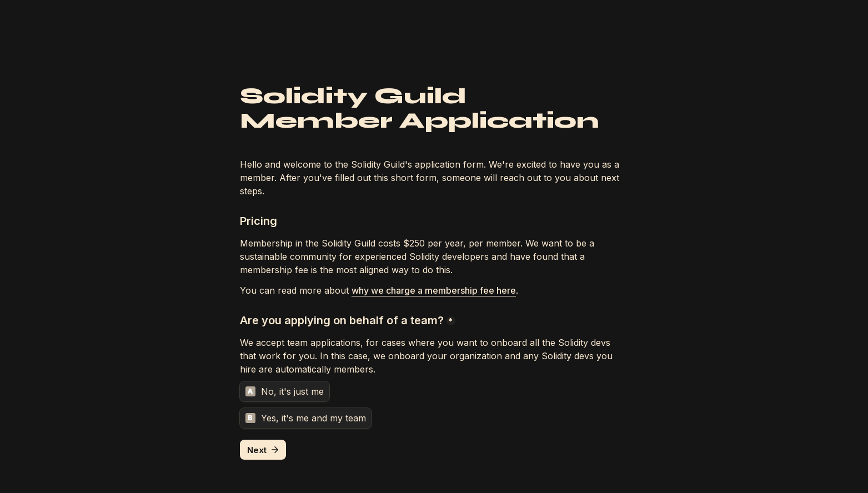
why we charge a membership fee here (434, 290)
